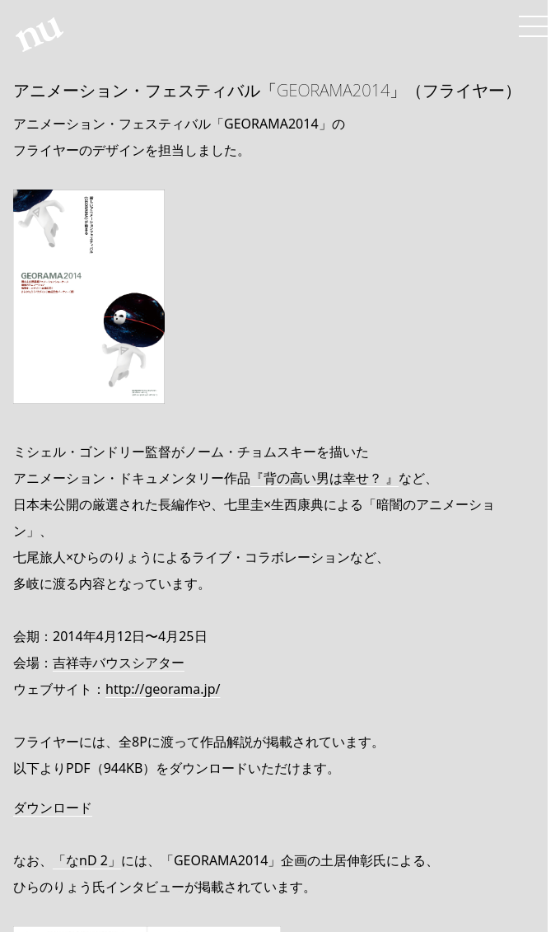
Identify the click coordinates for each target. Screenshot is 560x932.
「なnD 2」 (87, 860)
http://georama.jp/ (163, 689)
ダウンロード (53, 808)
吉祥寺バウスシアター (119, 663)
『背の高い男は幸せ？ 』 (324, 478)
